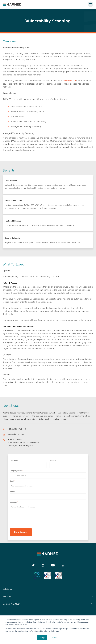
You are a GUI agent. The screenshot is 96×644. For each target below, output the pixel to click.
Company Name (16, 471)
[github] (43, 565)
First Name (14, 460)
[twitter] (33, 565)
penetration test (69, 81)
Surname (53, 460)
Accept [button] (42, 638)
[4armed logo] (48, 554)
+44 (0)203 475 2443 (17, 429)
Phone (12, 492)
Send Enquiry (21, 532)
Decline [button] (54, 638)
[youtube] (53, 565)
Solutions (7, 589)
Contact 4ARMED (11, 604)
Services (7, 596)
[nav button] (90, 4)
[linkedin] (63, 565)
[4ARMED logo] (12, 4)
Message (14, 502)
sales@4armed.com (16, 434)
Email (12, 481)
